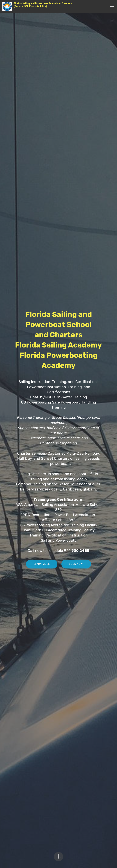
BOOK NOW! (76, 567)
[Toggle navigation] (112, 5)
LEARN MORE (42, 567)
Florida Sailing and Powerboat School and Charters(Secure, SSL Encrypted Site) (43, 5)
